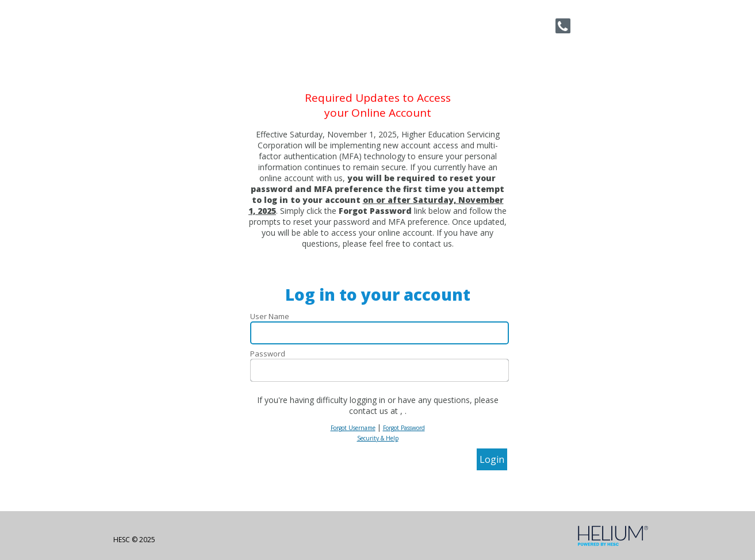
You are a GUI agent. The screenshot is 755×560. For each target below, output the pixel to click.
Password (268, 354)
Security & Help (378, 438)
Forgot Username (353, 428)
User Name (270, 316)
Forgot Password (404, 428)
